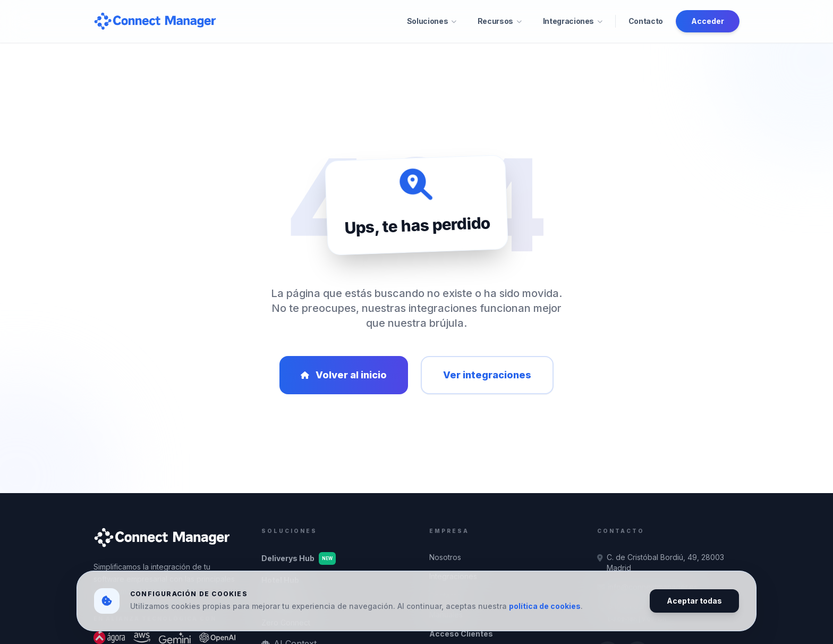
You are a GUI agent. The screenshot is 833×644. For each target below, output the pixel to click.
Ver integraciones (487, 375)
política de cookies (545, 606)
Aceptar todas (694, 601)
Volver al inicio (344, 375)
